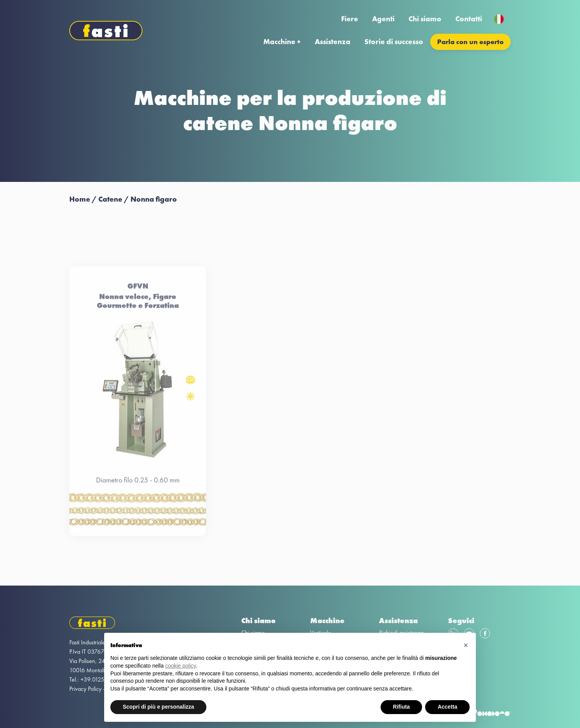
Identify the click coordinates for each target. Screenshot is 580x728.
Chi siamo (425, 19)
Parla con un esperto (470, 42)
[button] (466, 645)
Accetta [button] (447, 707)
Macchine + (282, 42)
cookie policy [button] (181, 666)
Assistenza (333, 42)
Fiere (350, 19)
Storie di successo (394, 42)
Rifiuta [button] (402, 707)
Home (80, 199)
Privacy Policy (85, 689)
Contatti (469, 19)
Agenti (383, 19)
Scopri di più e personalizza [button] (158, 707)
